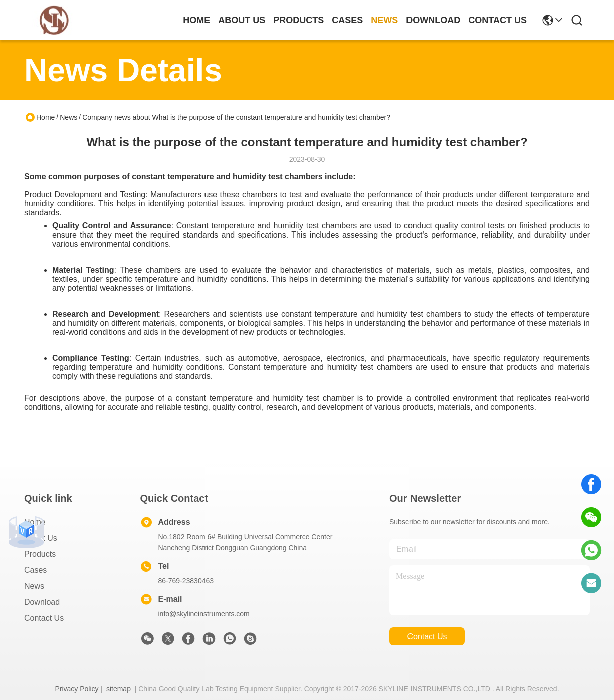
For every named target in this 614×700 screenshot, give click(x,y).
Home (196, 20)
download (433, 20)
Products (40, 554)
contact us (497, 20)
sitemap (119, 689)
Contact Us (44, 618)
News (68, 117)
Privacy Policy (76, 689)
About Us (41, 538)
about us (242, 20)
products (298, 20)
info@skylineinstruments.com (204, 614)
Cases (35, 570)
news (384, 20)
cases (347, 20)
